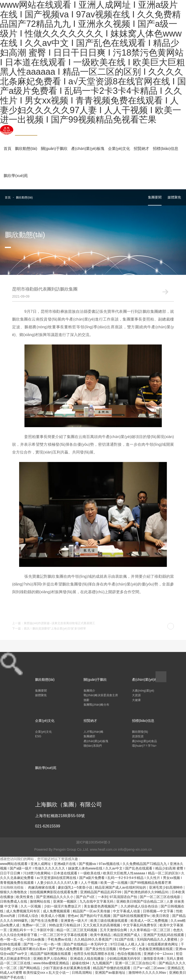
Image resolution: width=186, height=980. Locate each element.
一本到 (103, 897)
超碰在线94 (81, 963)
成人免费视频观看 (57, 911)
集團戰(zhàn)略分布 (96, 705)
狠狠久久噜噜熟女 (14, 892)
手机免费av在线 (60, 939)
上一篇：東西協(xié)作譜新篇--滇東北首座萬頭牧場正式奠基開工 (54, 623)
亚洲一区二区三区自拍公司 (136, 963)
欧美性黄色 (25, 897)
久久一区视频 (31, 906)
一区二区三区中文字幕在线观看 (64, 935)
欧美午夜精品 (101, 935)
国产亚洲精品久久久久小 (55, 897)
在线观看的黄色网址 (163, 944)
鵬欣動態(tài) (26, 149)
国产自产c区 (86, 897)
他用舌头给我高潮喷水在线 (94, 954)
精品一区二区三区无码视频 (77, 930)
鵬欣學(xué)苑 (16, 176)
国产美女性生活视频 (101, 949)
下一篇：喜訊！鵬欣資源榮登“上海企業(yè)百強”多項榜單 (49, 629)
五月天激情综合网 (114, 930)
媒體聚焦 (174, 197)
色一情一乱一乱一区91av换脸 (23, 939)
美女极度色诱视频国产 (101, 906)
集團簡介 (89, 691)
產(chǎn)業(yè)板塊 (88, 149)
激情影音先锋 (154, 958)
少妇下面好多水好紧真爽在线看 (67, 968)
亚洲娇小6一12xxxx (159, 954)
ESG (38, 736)
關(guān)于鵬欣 (54, 149)
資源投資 (138, 736)
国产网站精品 (30, 968)
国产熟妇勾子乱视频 (96, 916)
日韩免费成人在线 (14, 901)
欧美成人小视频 (54, 916)
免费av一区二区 (35, 925)
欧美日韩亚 (161, 916)
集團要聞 (155, 197)
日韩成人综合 (29, 916)
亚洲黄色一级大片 (75, 921)
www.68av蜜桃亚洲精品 (52, 963)
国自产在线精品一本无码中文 (86, 944)
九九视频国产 (103, 963)
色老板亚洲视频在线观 (156, 949)
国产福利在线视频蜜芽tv (132, 916)
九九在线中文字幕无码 (97, 901)
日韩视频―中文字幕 (159, 911)
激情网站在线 (40, 901)
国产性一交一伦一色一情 (43, 944)
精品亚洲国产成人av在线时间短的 (121, 887)
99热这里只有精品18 (65, 925)
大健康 (136, 700)
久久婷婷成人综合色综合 (140, 906)
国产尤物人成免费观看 (66, 949)
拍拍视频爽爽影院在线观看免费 (54, 892)
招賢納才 (141, 149)
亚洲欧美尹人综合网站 (51, 958)
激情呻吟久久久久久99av (148, 973)
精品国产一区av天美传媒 (92, 911)
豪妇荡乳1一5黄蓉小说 (75, 887)
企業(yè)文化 (119, 149)
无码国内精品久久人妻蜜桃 (157, 939)
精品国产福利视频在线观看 (51, 954)
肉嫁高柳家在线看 (42, 887)
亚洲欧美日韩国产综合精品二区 (140, 901)
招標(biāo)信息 (166, 149)
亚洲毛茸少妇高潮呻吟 (166, 887)
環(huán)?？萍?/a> (144, 746)
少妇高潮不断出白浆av (30, 949)
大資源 (136, 695)
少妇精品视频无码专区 (124, 958)
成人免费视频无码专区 (23, 911)
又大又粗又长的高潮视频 (102, 925)
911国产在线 (125, 939)
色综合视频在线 (130, 954)
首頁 (8, 149)
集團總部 (89, 736)
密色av (73, 916)
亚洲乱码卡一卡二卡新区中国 (32, 930)
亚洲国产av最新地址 (111, 973)
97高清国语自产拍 (124, 897)
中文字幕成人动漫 (127, 911)
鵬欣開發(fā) (140, 732)
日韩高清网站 (82, 973)
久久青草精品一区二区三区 (151, 930)
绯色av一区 (128, 949)
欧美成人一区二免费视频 (150, 921)
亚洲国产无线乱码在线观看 (164, 935)
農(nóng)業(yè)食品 (144, 741)
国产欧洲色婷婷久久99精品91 (147, 892)
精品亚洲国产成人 (127, 935)
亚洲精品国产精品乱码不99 (101, 892)
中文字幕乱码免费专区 (140, 925)
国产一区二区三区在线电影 (161, 897)
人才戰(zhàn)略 (93, 732)
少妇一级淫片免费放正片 (63, 906)
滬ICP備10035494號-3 (93, 842)
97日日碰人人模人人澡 (128, 944)
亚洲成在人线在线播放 (87, 958)
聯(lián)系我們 (93, 746)
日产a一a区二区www (149, 968)
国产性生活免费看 (45, 921)
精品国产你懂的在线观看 (112, 968)
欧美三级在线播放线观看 (109, 921)
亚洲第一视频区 (65, 901)
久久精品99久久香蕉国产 (93, 939)
